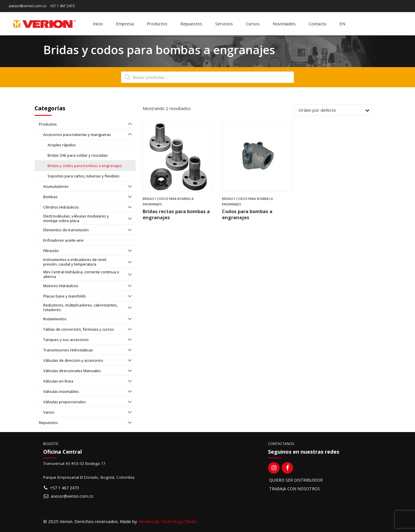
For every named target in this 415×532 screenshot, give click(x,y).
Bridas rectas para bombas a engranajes (176, 214)
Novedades (284, 24)
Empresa (125, 24)
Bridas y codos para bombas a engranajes (168, 201)
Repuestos (191, 24)
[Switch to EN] (342, 24)
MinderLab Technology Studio (168, 521)
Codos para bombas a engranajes (247, 214)
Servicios (224, 24)
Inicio (98, 24)
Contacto (318, 24)
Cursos (253, 24)
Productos (157, 24)
